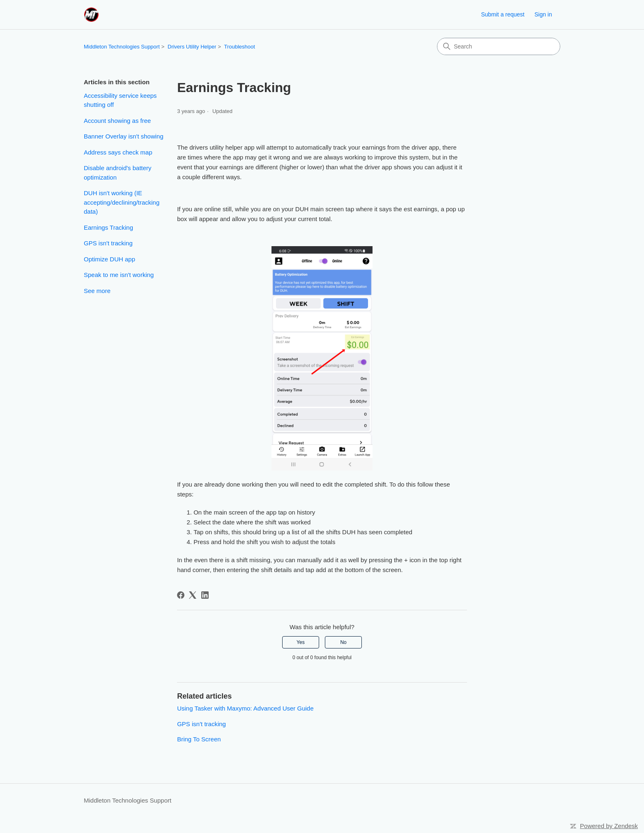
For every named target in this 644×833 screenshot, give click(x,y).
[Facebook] (181, 595)
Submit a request (503, 14)
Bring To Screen (199, 739)
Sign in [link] (543, 14)
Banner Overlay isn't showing (124, 136)
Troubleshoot (239, 47)
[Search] (499, 46)
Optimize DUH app (109, 259)
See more (97, 291)
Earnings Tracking (108, 227)
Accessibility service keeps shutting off (120, 100)
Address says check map (118, 152)
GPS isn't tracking (108, 243)
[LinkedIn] (205, 595)
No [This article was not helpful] (343, 642)
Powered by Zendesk (609, 826)
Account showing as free (117, 121)
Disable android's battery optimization (118, 173)
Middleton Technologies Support (122, 47)
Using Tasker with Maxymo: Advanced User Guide (245, 708)
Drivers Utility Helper (192, 47)
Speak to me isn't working (119, 275)
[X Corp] (193, 595)
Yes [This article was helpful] (301, 642)
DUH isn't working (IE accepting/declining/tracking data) (122, 202)
